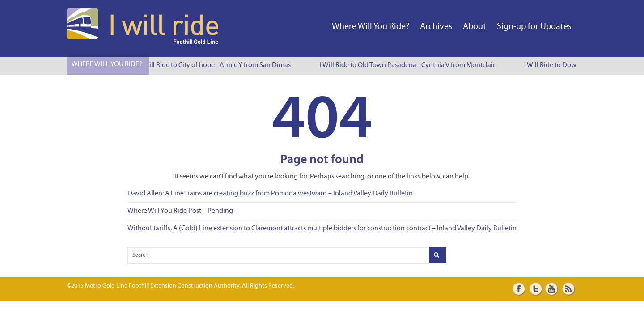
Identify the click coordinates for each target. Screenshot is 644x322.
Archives (436, 27)
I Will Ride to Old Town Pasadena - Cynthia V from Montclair (408, 65)
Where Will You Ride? (371, 27)
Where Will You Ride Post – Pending (180, 211)
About (475, 27)
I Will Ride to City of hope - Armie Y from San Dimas (216, 65)
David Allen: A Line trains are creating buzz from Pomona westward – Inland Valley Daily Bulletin (270, 194)
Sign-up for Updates (534, 27)
